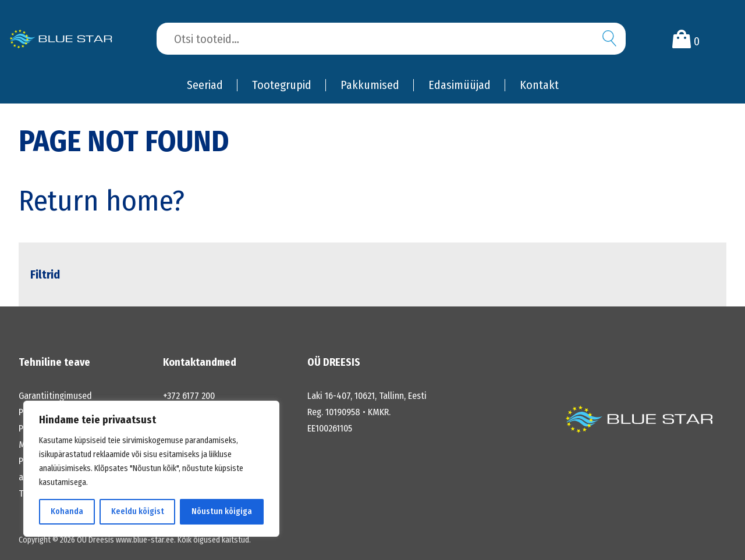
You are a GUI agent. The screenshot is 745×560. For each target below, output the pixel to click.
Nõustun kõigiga (222, 511)
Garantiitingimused (55, 396)
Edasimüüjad (460, 85)
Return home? (102, 201)
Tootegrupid (282, 85)
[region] (151, 469)
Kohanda (67, 511)
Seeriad (205, 85)
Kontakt (539, 85)
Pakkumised (370, 85)
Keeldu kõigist (138, 511)
